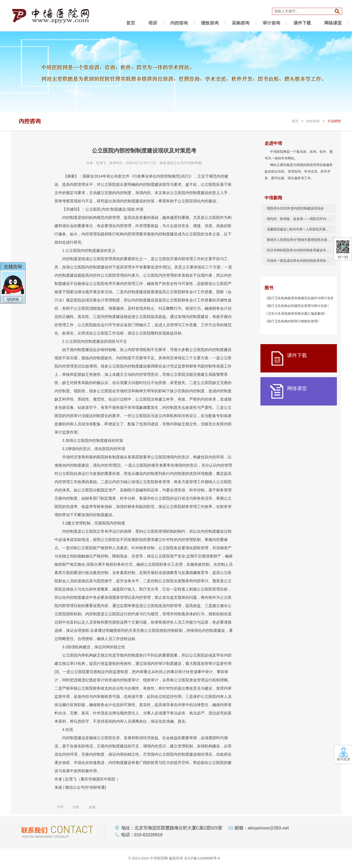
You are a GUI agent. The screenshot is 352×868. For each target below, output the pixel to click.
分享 (60, 807)
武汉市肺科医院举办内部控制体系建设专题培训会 (301, 250)
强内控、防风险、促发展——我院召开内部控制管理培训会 (301, 219)
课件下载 (302, 23)
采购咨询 (241, 23)
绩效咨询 (210, 23)
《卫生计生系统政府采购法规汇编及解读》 (296, 314)
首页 (131, 23)
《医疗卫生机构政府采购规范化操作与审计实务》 (301, 298)
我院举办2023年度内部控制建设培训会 (295, 208)
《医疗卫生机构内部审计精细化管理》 (293, 321)
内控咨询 (179, 23)
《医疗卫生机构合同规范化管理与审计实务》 (298, 306)
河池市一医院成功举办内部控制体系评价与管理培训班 (301, 261)
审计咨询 (271, 23)
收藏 (89, 807)
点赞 (73, 807)
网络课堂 (333, 23)
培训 (153, 23)
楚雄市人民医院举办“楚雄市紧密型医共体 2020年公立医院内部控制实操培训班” (301, 240)
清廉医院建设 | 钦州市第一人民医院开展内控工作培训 (301, 229)
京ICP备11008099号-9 (202, 858)
